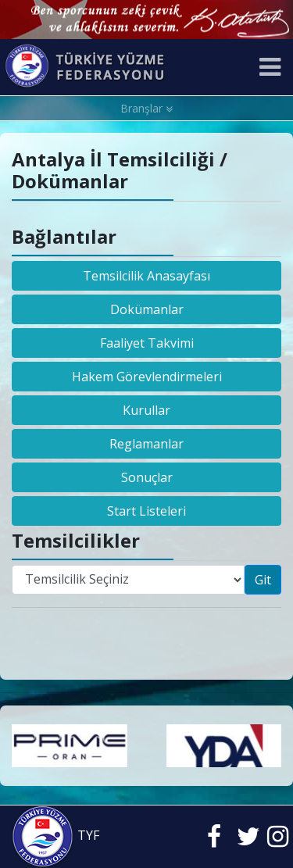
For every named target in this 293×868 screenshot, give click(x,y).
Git (263, 580)
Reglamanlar (146, 444)
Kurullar (146, 410)
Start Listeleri (146, 511)
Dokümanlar (147, 309)
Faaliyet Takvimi (147, 343)
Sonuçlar (147, 477)
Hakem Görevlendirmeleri (147, 377)
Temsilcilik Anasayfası (146, 276)
